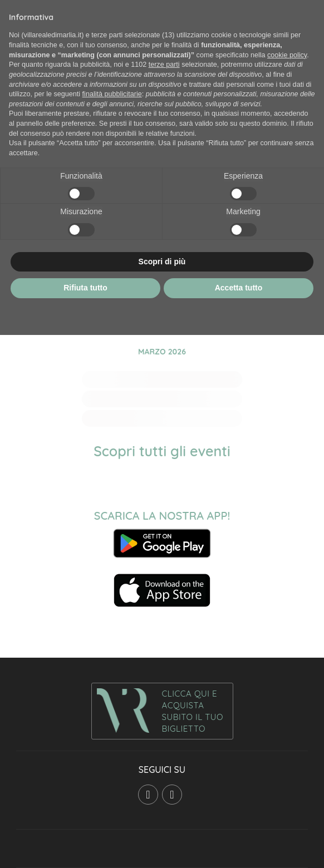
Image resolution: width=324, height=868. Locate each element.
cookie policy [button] (287, 55)
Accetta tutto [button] (239, 288)
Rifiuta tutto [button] (85, 288)
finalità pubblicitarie (112, 94)
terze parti (164, 65)
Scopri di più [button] (162, 262)
